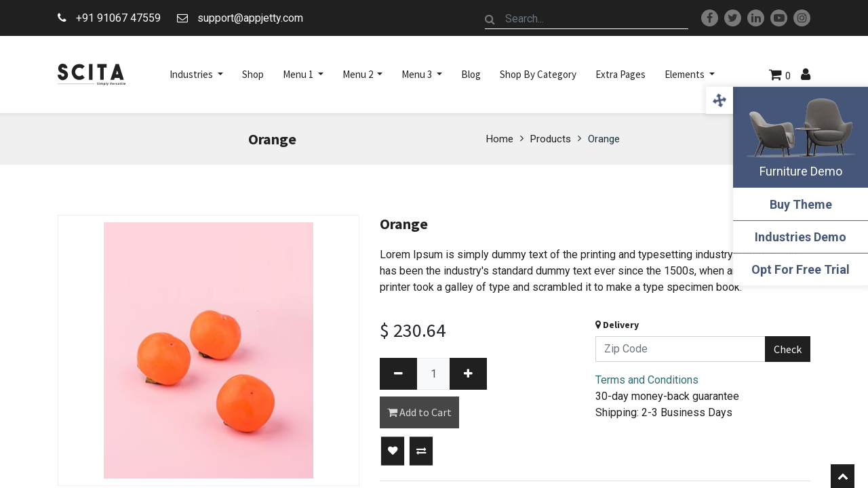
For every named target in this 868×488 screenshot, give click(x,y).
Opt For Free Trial (801, 269)
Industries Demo (801, 237)
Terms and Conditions (647, 380)
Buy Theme (800, 204)
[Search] (490, 19)
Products (551, 139)
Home (500, 139)
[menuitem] (253, 75)
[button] (393, 451)
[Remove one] (398, 374)
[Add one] (468, 374)
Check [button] (788, 349)
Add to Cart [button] (419, 412)
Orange (604, 139)
